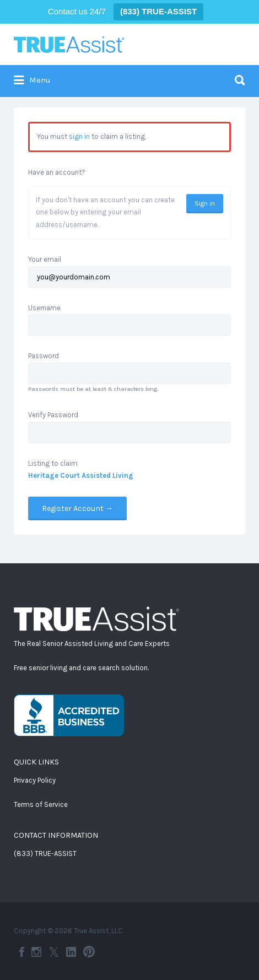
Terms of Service (41, 804)
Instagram (36, 952)
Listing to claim (53, 463)
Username (44, 308)
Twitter (54, 952)
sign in (79, 136)
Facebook (22, 952)
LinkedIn (71, 952)
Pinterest (89, 952)
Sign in (205, 203)
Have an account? (57, 172)
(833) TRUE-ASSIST (45, 854)
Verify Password (53, 415)
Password (44, 356)
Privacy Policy (35, 780)
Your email (45, 259)
